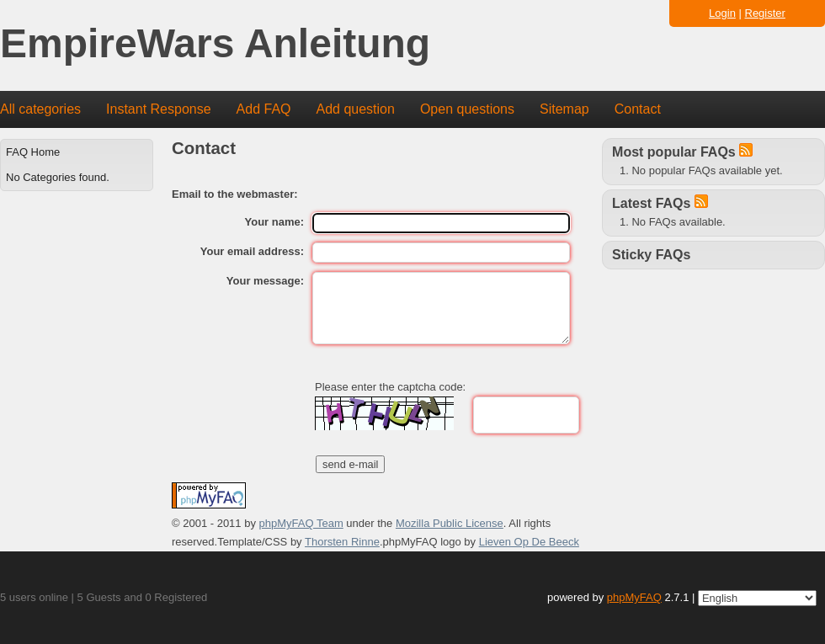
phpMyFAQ (634, 597)
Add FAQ (264, 109)
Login (722, 13)
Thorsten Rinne (342, 542)
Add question (356, 109)
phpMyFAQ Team (301, 523)
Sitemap (564, 109)
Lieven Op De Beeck (529, 542)
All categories (40, 109)
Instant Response (159, 109)
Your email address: (252, 251)
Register (765, 13)
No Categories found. (58, 177)
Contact (638, 109)
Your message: (265, 281)
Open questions (467, 109)
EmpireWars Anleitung (215, 44)
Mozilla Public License (450, 523)
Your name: (275, 222)
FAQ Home (33, 152)
